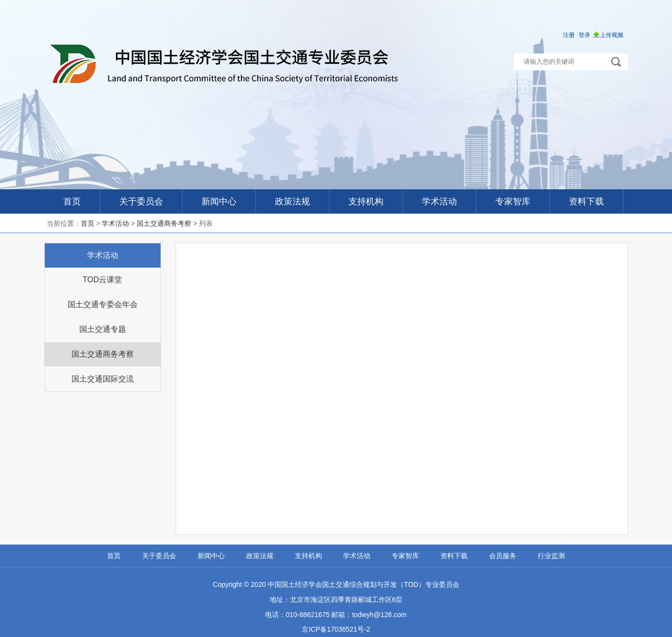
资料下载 (586, 201)
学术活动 (439, 201)
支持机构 (366, 201)
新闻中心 (219, 201)
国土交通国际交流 (103, 379)
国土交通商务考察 (164, 223)
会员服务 (503, 556)
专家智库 (513, 201)
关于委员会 (141, 201)
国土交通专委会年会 (103, 304)
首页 (72, 201)
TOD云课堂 (102, 280)
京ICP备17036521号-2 (336, 629)
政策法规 (292, 201)
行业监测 (551, 556)
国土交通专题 (103, 329)
